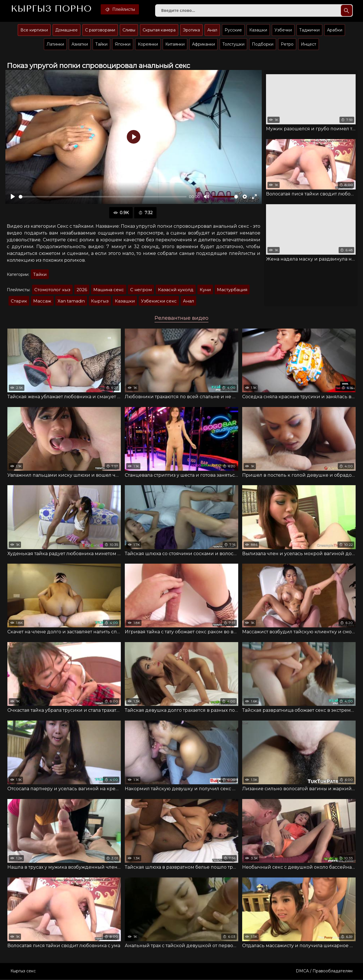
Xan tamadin (71, 302)
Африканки (203, 44)
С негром (141, 290)
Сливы (129, 30)
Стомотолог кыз (52, 290)
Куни (205, 290)
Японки (123, 44)
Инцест (309, 44)
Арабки (335, 30)
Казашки (258, 30)
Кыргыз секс (23, 972)
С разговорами (100, 30)
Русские (233, 30)
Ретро (287, 44)
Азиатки (80, 44)
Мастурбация (232, 290)
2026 (82, 290)
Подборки (263, 44)
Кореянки (148, 44)
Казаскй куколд (176, 290)
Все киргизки (34, 30)
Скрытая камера (159, 30)
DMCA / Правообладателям (324, 972)
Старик (19, 302)
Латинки (55, 44)
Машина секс (109, 290)
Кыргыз (51, 9)
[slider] (103, 197)
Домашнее (67, 30)
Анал (212, 30)
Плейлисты (121, 9)
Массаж (42, 302)
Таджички (309, 30)
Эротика (191, 30)
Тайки (101, 44)
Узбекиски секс (159, 302)
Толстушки (233, 44)
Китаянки (175, 44)
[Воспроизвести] (13, 197)
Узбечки (283, 30)
